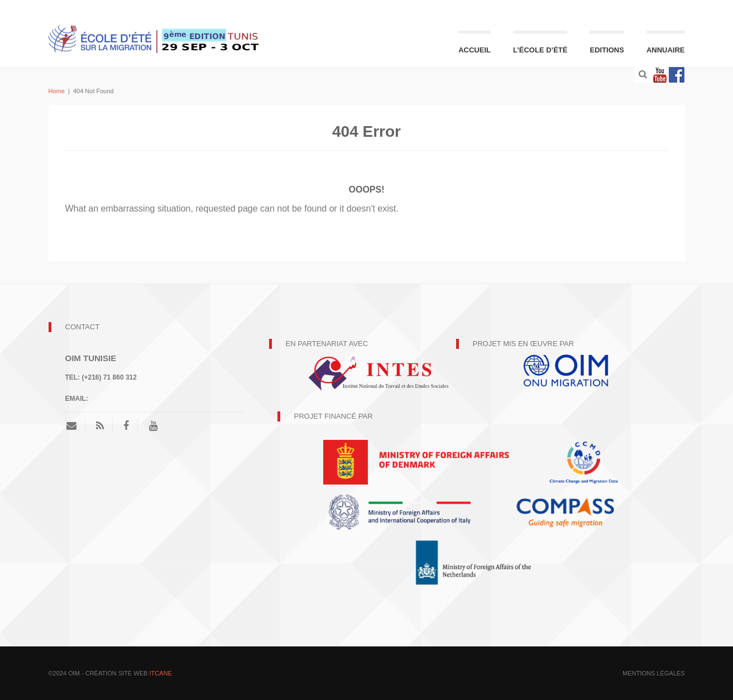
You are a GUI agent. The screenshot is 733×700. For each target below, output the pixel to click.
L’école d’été (540, 50)
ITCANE (160, 673)
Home (57, 91)
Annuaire (666, 50)
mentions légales (653, 673)
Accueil (475, 50)
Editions (607, 50)
